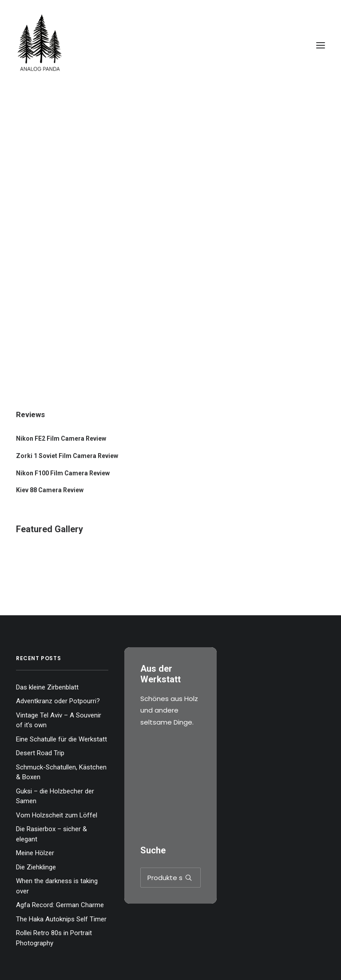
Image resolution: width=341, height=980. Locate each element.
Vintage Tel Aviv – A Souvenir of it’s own (59, 720)
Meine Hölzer (35, 853)
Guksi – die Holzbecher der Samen (55, 796)
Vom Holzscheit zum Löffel (57, 815)
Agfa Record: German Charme (60, 905)
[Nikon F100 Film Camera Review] (170, 473)
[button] (321, 45)
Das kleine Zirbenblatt (47, 687)
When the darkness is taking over (57, 886)
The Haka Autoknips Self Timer (61, 919)
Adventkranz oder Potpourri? (58, 701)
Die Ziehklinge (36, 867)
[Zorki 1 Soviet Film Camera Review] (170, 456)
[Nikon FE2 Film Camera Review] (170, 439)
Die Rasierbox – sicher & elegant (52, 834)
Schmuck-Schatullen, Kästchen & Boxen (61, 772)
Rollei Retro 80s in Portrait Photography (54, 938)
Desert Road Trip (40, 753)
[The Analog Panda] (170, 45)
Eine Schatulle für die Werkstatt (61, 739)
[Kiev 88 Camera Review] (170, 490)
